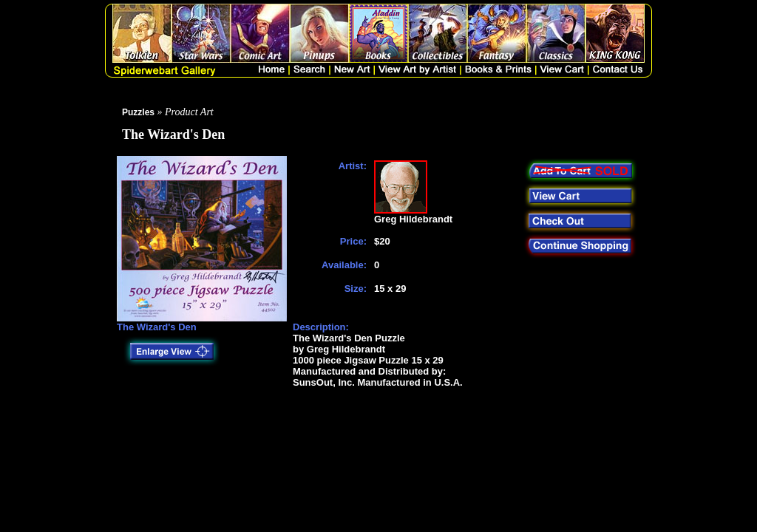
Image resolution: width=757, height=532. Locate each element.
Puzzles (138, 112)
